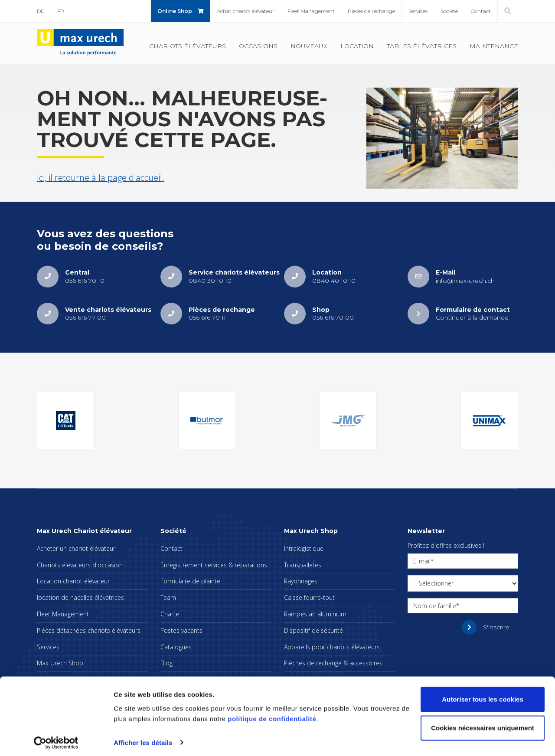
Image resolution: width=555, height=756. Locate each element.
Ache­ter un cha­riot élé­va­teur (76, 548)
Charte (170, 614)
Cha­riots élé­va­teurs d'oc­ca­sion (80, 565)
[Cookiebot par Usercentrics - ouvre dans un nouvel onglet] (56, 739)
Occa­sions (258, 46)
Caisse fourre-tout (309, 597)
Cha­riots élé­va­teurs (188, 46)
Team (168, 597)
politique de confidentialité (272, 715)
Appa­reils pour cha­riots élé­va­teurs (332, 647)
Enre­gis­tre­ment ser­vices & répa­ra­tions (214, 565)
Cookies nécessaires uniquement (483, 724)
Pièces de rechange (371, 11)
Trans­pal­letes (303, 565)
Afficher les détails (143, 739)
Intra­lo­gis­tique (304, 548)
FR (61, 11)
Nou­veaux (309, 46)
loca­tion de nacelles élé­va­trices (80, 597)
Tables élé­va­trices (422, 46)
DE (41, 11)
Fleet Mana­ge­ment (311, 11)
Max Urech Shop (60, 663)
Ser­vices (418, 11)
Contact (481, 11)
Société (449, 11)
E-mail (422, 561)
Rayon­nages (301, 581)
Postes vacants (181, 630)
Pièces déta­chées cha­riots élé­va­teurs (89, 630)
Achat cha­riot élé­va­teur (246, 11)
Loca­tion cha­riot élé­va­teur (73, 581)
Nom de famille (435, 606)
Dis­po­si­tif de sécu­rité (313, 630)
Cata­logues (176, 647)
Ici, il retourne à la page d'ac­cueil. (101, 178)
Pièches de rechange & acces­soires (333, 663)
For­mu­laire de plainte (190, 581)
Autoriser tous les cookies (483, 696)
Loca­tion (357, 46)
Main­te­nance (494, 46)
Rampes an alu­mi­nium (315, 614)
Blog (166, 663)
